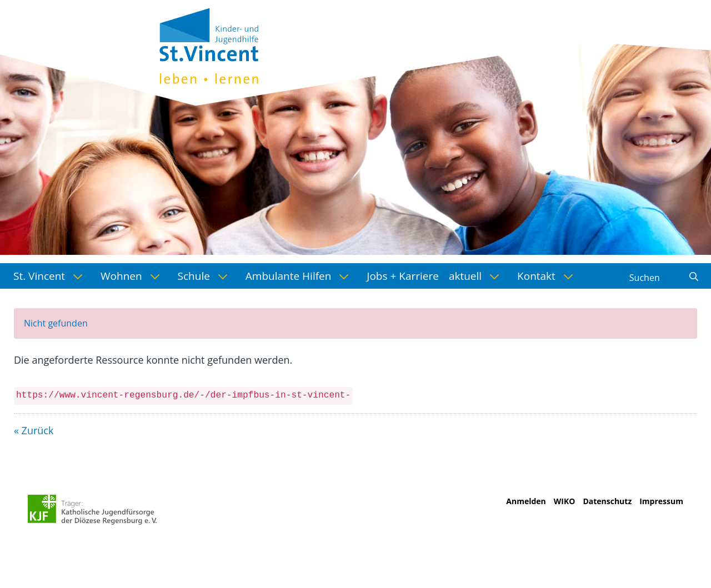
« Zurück (34, 430)
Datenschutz (607, 501)
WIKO (565, 501)
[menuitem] (52, 276)
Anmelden (526, 501)
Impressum (661, 501)
